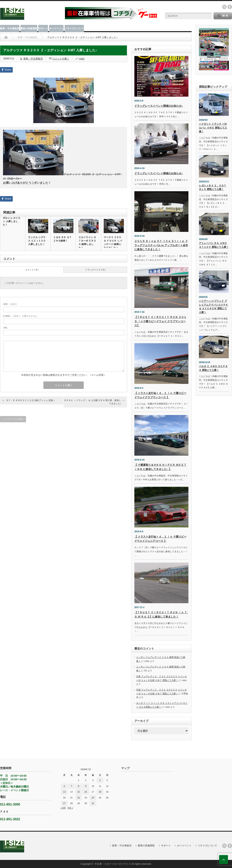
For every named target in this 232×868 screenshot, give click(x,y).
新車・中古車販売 (10, 29)
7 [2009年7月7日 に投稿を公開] (71, 786)
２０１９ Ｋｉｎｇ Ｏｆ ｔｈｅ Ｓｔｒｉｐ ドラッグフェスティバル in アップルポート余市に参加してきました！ (161, 245)
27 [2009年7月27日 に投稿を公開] (64, 803)
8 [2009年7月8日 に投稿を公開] (78, 786)
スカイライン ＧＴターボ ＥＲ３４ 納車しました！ (87, 242)
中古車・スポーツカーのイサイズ (113, 864)
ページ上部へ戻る (224, 860)
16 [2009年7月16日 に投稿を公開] (86, 792)
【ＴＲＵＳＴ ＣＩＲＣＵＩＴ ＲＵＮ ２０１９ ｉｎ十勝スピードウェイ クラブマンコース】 (160, 321)
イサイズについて (74, 29)
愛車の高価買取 (29, 29)
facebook (230, 7)
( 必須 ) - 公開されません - (21, 316)
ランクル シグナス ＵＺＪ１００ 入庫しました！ (37, 240)
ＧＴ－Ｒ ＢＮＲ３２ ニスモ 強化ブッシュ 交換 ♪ (30, 400)
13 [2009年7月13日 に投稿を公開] (64, 792)
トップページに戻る (13, 419)
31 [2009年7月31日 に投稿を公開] (93, 803)
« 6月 (63, 808)
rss (224, 7)
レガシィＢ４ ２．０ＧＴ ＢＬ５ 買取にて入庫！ (213, 187)
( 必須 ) (10, 304)
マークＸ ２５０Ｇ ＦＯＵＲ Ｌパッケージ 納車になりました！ (113, 242)
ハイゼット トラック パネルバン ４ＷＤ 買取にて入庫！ (213, 128)
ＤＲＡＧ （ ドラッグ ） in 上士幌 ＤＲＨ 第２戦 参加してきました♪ (92, 401)
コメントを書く (61, 59)
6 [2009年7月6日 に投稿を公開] (64, 786)
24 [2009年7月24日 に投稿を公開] (93, 798)
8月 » (70, 808)
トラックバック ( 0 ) (95, 269)
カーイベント (56, 29)
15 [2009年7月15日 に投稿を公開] (78, 792)
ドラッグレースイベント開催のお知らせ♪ (159, 106)
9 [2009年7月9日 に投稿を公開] (86, 786)
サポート (43, 29)
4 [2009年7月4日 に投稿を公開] (100, 780)
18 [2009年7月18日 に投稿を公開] (100, 792)
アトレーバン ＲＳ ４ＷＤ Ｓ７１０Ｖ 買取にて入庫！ (214, 245)
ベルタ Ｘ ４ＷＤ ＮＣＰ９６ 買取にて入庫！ (213, 368)
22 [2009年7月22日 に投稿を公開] (78, 798)
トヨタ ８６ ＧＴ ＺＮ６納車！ (62, 239)
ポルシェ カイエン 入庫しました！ (12, 221)
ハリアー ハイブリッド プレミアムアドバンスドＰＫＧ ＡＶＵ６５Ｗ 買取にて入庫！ (213, 307)
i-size (82, 59)
